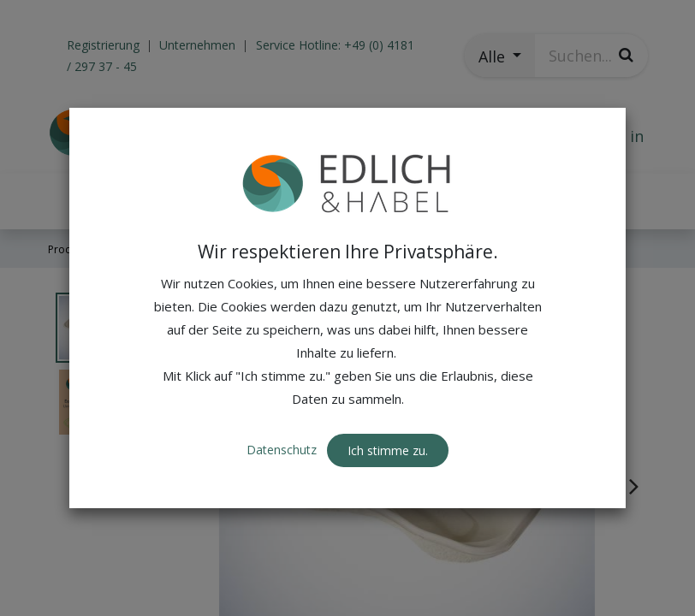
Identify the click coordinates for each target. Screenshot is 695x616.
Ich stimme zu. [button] (388, 450)
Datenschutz (283, 450)
